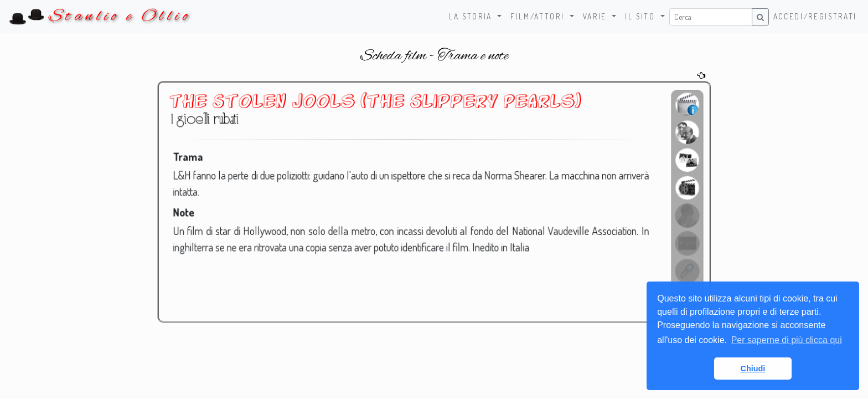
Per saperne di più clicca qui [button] (787, 340)
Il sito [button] (642, 16)
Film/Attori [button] (539, 16)
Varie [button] (596, 16)
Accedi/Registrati (815, 16)
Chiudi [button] (753, 369)
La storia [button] (472, 16)
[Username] (711, 17)
